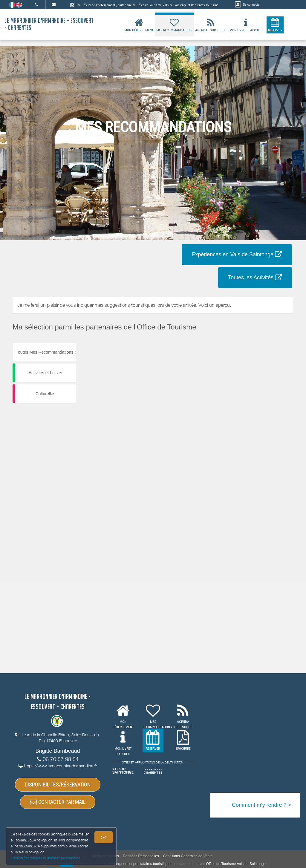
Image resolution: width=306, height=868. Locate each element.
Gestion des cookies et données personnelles (45, 858)
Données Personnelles (141, 856)
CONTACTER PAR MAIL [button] (58, 802)
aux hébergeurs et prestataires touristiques (137, 864)
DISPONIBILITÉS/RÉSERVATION (58, 785)
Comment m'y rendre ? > (261, 805)
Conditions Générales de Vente (188, 856)
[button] (262, 343)
